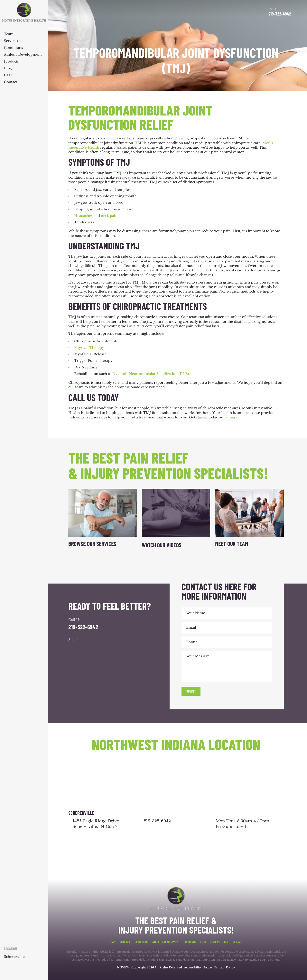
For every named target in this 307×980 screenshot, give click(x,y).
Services (11, 41)
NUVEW (123, 967)
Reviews (215, 942)
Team (9, 34)
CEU (8, 75)
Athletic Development (23, 55)
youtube (93, 648)
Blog (8, 69)
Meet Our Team (232, 544)
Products (11, 62)
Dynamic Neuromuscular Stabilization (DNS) (151, 374)
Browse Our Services (92, 544)
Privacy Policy (225, 967)
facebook (72, 648)
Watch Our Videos (162, 545)
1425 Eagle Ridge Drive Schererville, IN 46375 (96, 824)
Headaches (83, 216)
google (83, 648)
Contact (10, 82)
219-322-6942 (280, 14)
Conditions (13, 48)
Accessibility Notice (198, 967)
